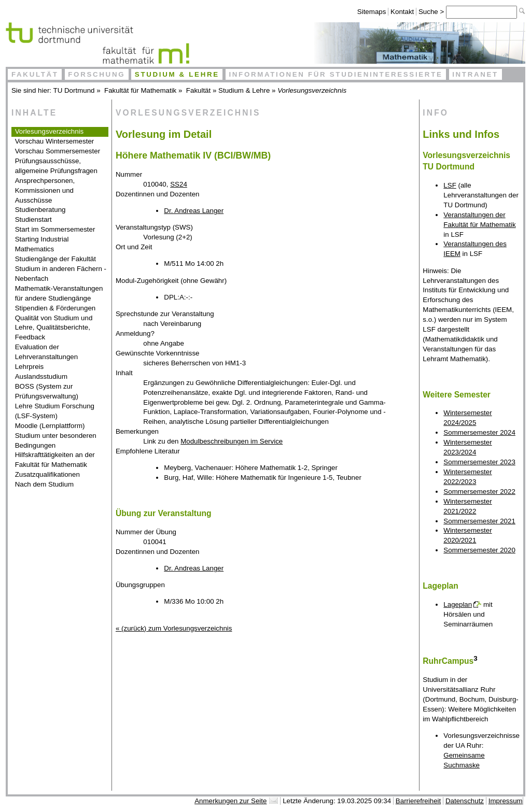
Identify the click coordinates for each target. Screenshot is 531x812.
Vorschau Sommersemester (58, 151)
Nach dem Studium (44, 484)
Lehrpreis (30, 367)
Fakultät (35, 74)
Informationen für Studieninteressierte (336, 74)
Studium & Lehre (177, 74)
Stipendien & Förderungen (55, 308)
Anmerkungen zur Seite (230, 801)
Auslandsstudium (41, 376)
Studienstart (33, 219)
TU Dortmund (74, 90)
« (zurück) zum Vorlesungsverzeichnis (174, 628)
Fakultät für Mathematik (140, 90)
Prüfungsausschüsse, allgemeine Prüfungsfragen (56, 166)
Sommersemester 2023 (479, 462)
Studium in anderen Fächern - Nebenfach (61, 274)
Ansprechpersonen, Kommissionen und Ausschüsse (45, 190)
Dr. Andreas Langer (194, 211)
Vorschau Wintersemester (55, 141)
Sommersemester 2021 (479, 521)
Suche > (432, 12)
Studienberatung (40, 210)
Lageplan (458, 604)
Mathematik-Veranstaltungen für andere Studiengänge (59, 293)
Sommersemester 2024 (479, 432)
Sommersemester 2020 (479, 550)
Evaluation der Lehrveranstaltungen (47, 352)
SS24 (179, 184)
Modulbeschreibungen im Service (232, 441)
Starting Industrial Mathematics (42, 244)
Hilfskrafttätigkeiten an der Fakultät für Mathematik (55, 460)
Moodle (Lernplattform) (50, 426)
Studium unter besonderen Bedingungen (56, 440)
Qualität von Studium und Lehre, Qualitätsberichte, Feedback (54, 328)
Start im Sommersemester (55, 229)
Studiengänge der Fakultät (55, 259)
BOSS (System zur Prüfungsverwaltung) (47, 391)
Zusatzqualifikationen (47, 474)
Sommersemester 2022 (479, 492)
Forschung (96, 74)
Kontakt (402, 12)
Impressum (506, 801)
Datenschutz (465, 801)
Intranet (475, 74)
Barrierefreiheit (418, 801)
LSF (450, 185)
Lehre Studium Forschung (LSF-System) (55, 411)
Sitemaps (372, 12)
